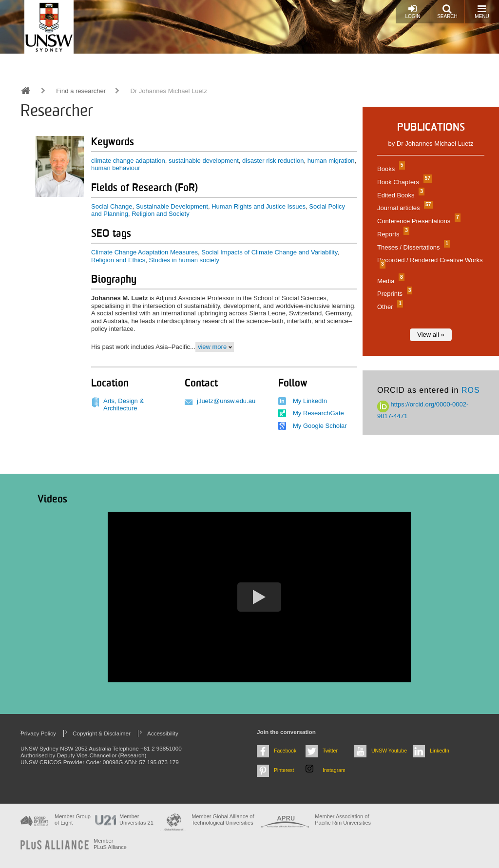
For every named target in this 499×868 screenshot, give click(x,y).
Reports (392, 234)
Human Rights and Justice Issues (259, 206)
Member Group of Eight (73, 820)
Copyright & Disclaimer (102, 733)
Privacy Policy (38, 733)
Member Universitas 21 (136, 820)
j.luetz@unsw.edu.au (226, 401)
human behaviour (115, 168)
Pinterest (284, 770)
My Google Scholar (320, 426)
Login (413, 11)
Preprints (393, 294)
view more (212, 347)
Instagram (334, 770)
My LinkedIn (310, 401)
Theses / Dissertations (412, 247)
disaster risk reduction (273, 161)
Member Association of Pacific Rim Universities (343, 820)
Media (390, 281)
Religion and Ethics (118, 260)
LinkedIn (440, 751)
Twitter (330, 751)
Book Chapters (403, 182)
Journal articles (404, 208)
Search (447, 11)
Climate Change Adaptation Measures (144, 252)
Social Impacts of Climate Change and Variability (269, 252)
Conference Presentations (418, 221)
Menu (482, 11)
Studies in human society (184, 260)
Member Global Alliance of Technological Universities (223, 820)
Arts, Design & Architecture (124, 405)
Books (390, 169)
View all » (431, 335)
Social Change (112, 206)
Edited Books (400, 195)
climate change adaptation (128, 161)
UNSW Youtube (389, 751)
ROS (471, 390)
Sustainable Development (172, 206)
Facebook (285, 751)
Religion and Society (161, 214)
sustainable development (204, 161)
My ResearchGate (318, 413)
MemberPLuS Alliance (110, 844)
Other (389, 307)
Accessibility (163, 733)
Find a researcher (81, 91)
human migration (331, 161)
